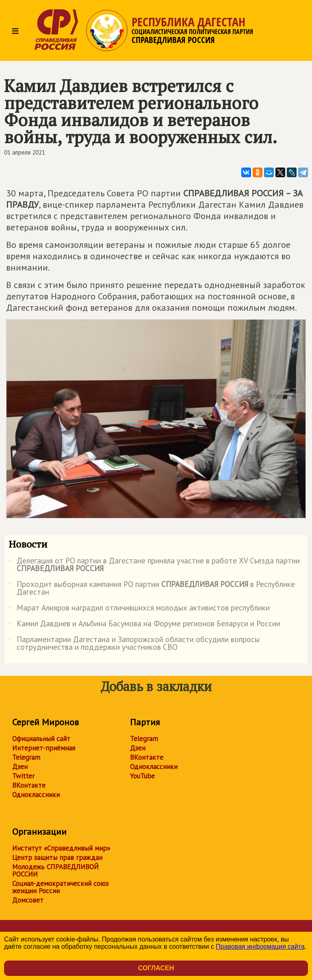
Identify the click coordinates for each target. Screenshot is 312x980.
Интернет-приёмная (44, 748)
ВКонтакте (29, 785)
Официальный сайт (41, 739)
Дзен (20, 767)
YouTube (142, 776)
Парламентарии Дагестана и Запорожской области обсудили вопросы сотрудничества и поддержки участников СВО (134, 644)
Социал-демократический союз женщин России (60, 887)
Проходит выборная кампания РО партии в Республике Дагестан (152, 589)
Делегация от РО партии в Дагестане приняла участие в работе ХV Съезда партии (154, 565)
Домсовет (28, 900)
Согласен (156, 968)
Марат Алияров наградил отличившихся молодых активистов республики (139, 609)
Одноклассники (36, 795)
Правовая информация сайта (260, 947)
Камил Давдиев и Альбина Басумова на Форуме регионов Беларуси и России (144, 625)
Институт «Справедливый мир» (61, 848)
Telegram (26, 757)
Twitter (23, 776)
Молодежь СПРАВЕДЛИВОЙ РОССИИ (55, 870)
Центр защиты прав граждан (57, 857)
